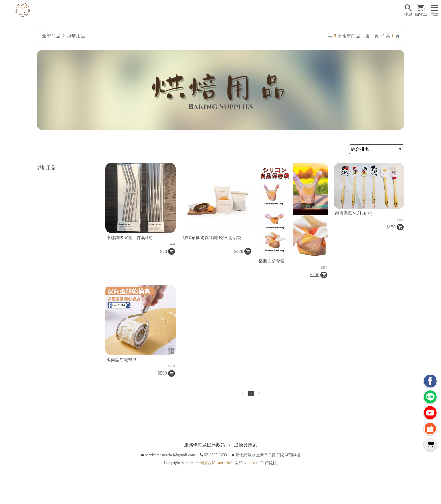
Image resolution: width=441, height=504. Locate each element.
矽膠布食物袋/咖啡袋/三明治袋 (212, 238)
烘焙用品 (76, 36)
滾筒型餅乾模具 (122, 360)
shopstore (252, 463)
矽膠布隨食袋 (272, 261)
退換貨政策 (246, 445)
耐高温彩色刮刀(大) (354, 213)
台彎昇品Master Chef (214, 463)
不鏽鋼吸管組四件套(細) (130, 238)
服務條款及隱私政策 (205, 445)
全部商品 (51, 36)
